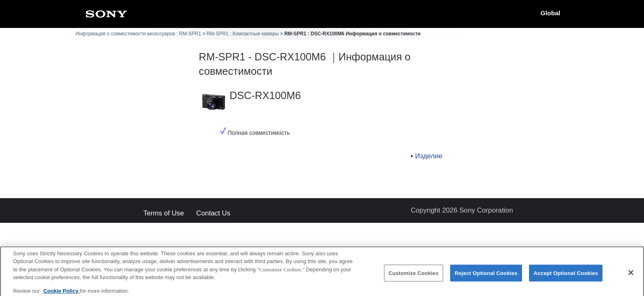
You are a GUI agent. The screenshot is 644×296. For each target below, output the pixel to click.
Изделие (429, 156)
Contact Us (213, 214)
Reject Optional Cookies (486, 276)
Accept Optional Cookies (566, 276)
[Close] (631, 275)
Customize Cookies (414, 276)
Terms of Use (164, 214)
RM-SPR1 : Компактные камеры (243, 34)
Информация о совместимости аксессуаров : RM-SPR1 (138, 34)
